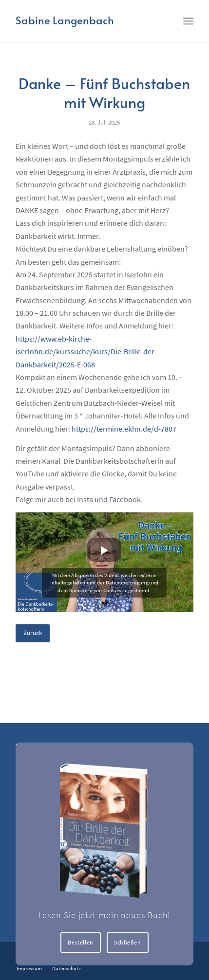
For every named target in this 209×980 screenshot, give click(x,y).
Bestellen (80, 942)
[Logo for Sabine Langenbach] (87, 21)
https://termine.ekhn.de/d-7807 (124, 429)
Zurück (33, 633)
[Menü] (188, 20)
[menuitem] (188, 20)
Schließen (127, 942)
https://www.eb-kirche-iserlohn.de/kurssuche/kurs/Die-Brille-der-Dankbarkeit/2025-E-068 (86, 352)
